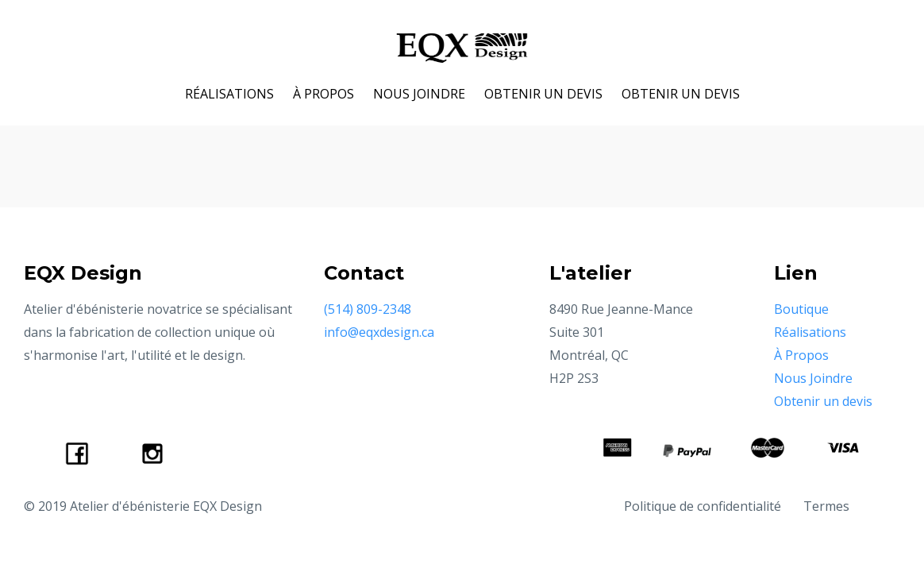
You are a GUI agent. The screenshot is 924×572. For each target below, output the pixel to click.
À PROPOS (323, 94)
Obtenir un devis (823, 401)
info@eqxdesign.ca (379, 332)
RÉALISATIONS (229, 94)
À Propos (801, 355)
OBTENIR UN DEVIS (543, 94)
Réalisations (810, 332)
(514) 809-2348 (368, 309)
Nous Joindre (813, 378)
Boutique (801, 309)
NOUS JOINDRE (419, 94)
